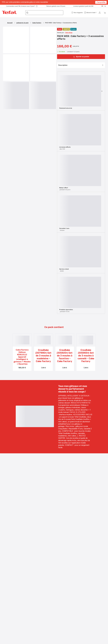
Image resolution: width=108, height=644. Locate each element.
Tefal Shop (69, 33)
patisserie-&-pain (22, 23)
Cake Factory (37, 23)
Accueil (10, 23)
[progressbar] (16, 95)
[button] (77, 13)
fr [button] (102, 6)
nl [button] (105, 6)
